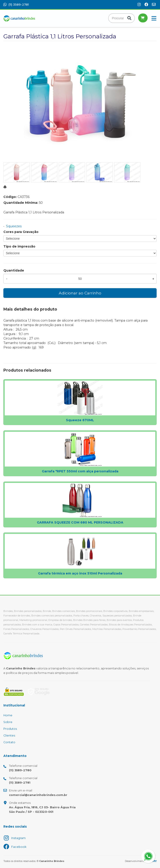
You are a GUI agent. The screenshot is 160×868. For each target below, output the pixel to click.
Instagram (18, 838)
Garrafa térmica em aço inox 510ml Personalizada (80, 573)
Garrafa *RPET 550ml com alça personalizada (80, 471)
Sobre (8, 722)
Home (8, 715)
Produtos (10, 729)
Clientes (9, 735)
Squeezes (14, 226)
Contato (9, 742)
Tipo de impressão (19, 246)
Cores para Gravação (21, 232)
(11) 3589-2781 (16, 4)
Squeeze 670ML (80, 420)
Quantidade (14, 270)
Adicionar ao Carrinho (80, 293)
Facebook (19, 847)
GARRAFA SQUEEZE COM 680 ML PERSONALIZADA (80, 522)
